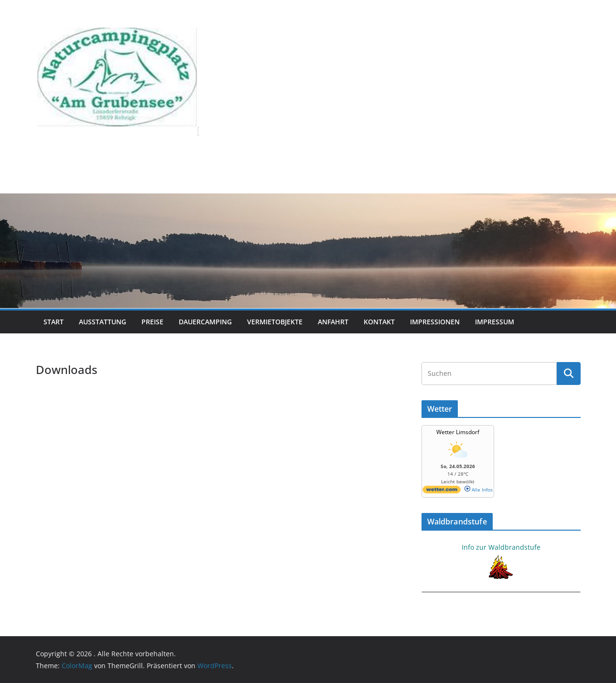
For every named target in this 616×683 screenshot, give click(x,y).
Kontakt (379, 322)
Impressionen (435, 322)
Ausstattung (103, 322)
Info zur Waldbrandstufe (501, 547)
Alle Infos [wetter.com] (479, 490)
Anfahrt (333, 322)
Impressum (495, 322)
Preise (152, 322)
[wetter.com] (442, 491)
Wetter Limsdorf (458, 432)
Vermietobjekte (275, 322)
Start (54, 322)
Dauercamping (205, 322)
